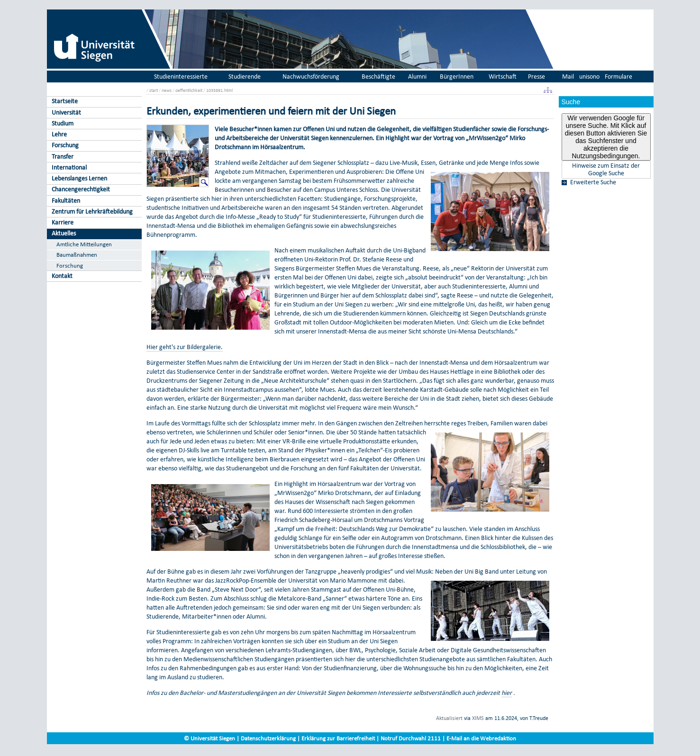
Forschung (65, 145)
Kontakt (62, 276)
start (154, 90)
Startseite (65, 101)
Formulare (618, 76)
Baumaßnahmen (77, 255)
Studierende (245, 76)
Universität (66, 112)
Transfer (63, 157)
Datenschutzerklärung (268, 738)
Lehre (59, 134)
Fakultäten (66, 201)
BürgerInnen (457, 76)
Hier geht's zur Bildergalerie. (185, 347)
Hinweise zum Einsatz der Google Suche (606, 170)
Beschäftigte (378, 76)
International (69, 167)
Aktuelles (64, 233)
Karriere (63, 222)
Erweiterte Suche (593, 182)
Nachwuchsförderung (311, 76)
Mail (568, 76)
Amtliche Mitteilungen (84, 244)
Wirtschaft (503, 76)
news (167, 90)
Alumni (417, 76)
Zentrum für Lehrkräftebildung (92, 211)
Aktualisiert (449, 718)
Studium (63, 123)
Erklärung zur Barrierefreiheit (338, 738)
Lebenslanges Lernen (79, 178)
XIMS (478, 718)
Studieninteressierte (181, 76)
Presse (536, 76)
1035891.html (219, 90)
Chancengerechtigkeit (81, 189)
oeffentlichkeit (189, 90)
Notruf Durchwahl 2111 (411, 738)
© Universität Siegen (209, 738)
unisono (589, 76)
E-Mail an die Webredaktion (481, 738)
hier (507, 693)
